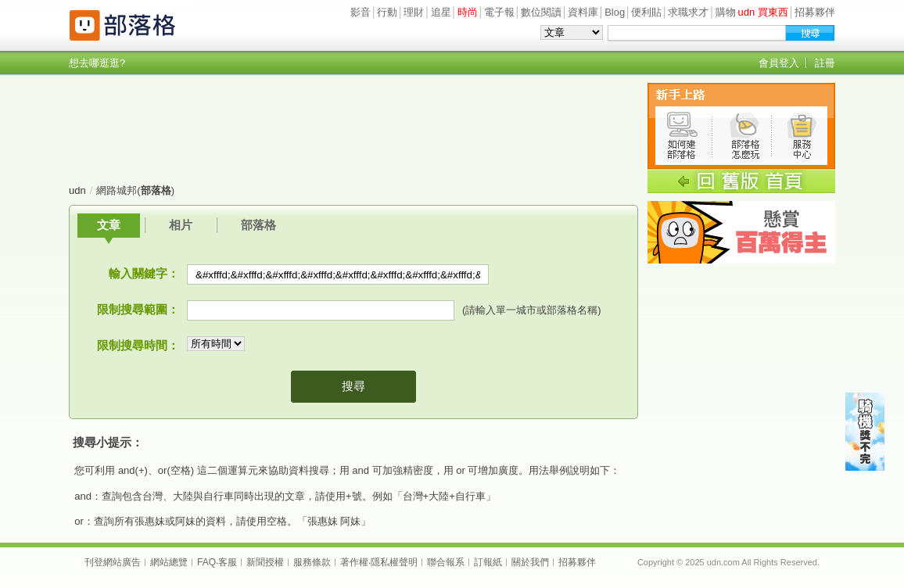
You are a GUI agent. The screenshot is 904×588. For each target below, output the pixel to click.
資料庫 (583, 12)
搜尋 (353, 386)
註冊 (825, 63)
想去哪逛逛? (97, 63)
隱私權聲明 (394, 562)
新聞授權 (265, 562)
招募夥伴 (815, 12)
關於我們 (530, 562)
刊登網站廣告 (113, 562)
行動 (387, 12)
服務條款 (312, 562)
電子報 (499, 12)
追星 (441, 12)
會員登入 (779, 63)
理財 (414, 12)
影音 (361, 12)
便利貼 (646, 12)
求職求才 (688, 12)
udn (77, 190)
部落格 (258, 225)
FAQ (206, 562)
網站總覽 (169, 562)
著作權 (354, 562)
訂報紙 (488, 562)
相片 (181, 225)
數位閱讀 (541, 12)
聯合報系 (446, 562)
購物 (726, 12)
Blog (615, 12)
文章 (109, 225)
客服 (228, 562)
